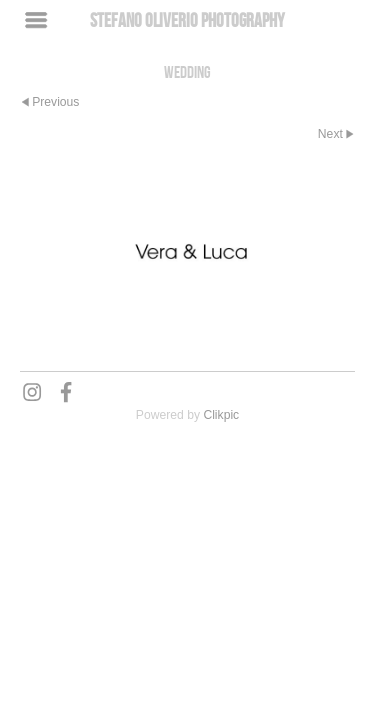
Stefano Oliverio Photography (187, 20)
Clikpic (221, 415)
